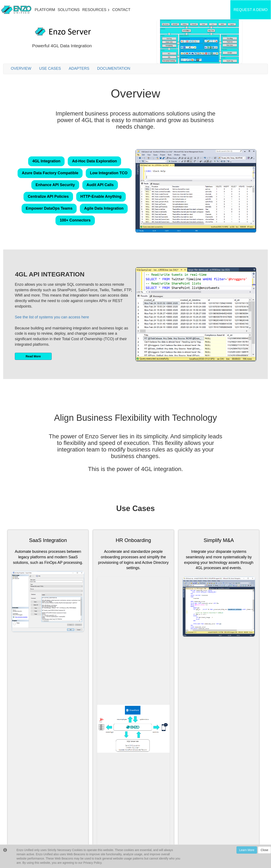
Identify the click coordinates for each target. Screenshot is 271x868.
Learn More (247, 850)
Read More (33, 356)
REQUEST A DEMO (251, 10)
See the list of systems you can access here (52, 317)
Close (264, 850)
